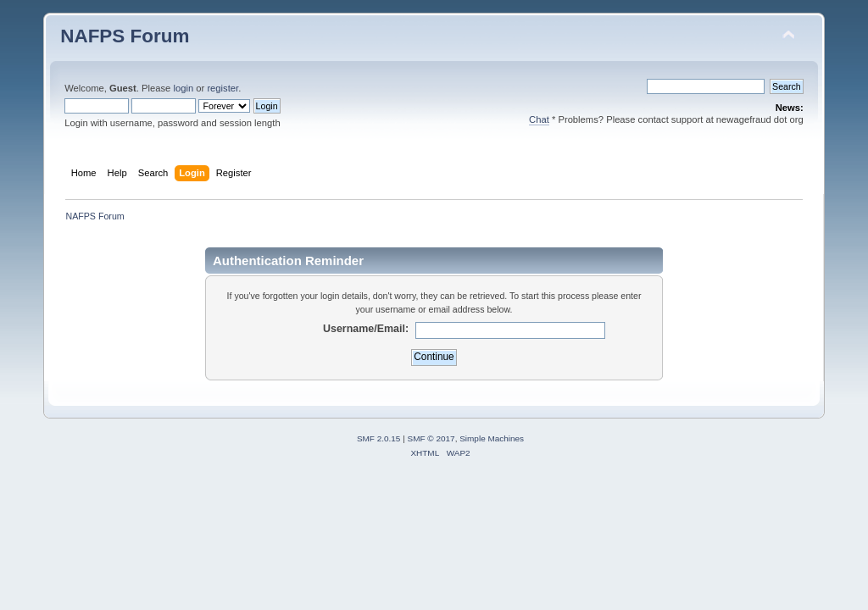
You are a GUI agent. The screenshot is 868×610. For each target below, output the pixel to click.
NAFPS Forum (125, 36)
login (183, 88)
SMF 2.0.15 (379, 438)
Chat (539, 119)
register (223, 88)
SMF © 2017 (431, 438)
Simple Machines (492, 438)
